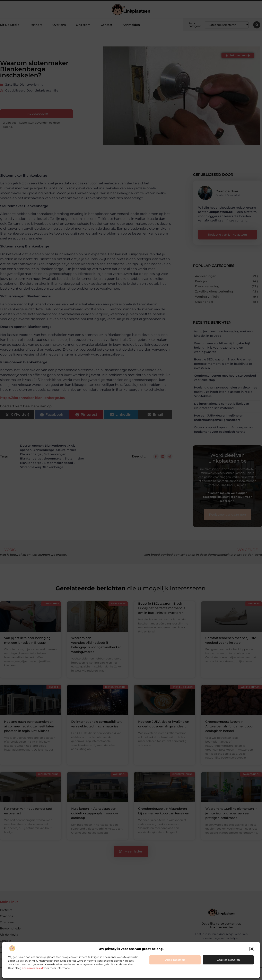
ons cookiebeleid (32, 968)
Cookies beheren (228, 960)
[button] (252, 949)
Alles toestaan (175, 960)
